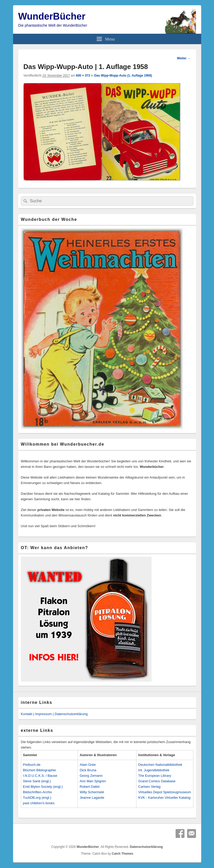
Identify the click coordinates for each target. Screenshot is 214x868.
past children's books (39, 803)
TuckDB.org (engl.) (37, 798)
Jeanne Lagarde (92, 798)
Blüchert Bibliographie (39, 770)
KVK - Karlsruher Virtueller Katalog (164, 798)
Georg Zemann (91, 776)
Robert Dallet (90, 787)
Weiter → (184, 58)
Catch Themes (123, 854)
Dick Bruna (88, 770)
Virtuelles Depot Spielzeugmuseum (165, 792)
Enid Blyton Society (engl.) (43, 787)
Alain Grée (88, 765)
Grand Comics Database (157, 781)
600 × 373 (83, 76)
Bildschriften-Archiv (37, 792)
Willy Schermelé (92, 792)
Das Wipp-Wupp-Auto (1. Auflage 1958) (123, 76)
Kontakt (27, 714)
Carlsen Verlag (149, 787)
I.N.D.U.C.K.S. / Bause (40, 776)
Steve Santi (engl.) (37, 781)
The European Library (155, 776)
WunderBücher (52, 16)
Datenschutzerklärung (71, 714)
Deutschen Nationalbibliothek (160, 765)
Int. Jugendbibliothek (154, 770)
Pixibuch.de (32, 765)
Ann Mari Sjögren (93, 781)
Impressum (43, 714)
